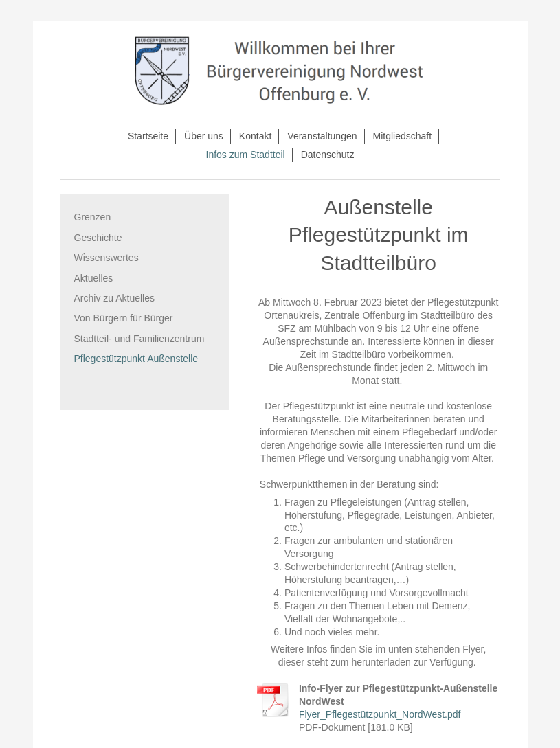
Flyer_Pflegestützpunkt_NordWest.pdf (380, 714)
